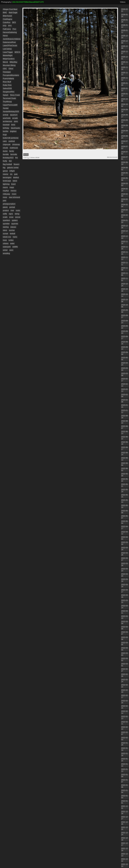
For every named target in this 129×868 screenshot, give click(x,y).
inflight (12, 171)
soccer (18, 217)
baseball (6, 125)
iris (11, 174)
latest (15, 181)
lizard (13, 184)
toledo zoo (7, 237)
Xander (6, 108)
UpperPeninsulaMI (10, 105)
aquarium (14, 115)
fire (17, 158)
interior (6, 174)
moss (5, 197)
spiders (15, 220)
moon (14, 194)
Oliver (11, 69)
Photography (6, 2)
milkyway (6, 194)
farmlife (6, 154)
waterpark (7, 247)
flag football (7, 164)
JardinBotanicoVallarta (12, 39)
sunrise (12, 230)
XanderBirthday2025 (11, 112)
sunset (5, 234)
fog (4, 168)
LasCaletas (7, 49)
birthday (6, 128)
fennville (14, 154)
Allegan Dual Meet (10, 9)
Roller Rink (7, 85)
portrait (12, 207)
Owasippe (7, 72)
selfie (5, 214)
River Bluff (7, 82)
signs (11, 214)
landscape (7, 181)
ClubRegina (7, 19)
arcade (15, 118)
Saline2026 (7, 88)
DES (14, 22)
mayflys (6, 191)
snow (11, 217)
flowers (16, 164)
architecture (7, 121)
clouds (5, 148)
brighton (13, 131)
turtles (11, 240)
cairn (5, 141)
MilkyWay (13, 62)
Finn (14, 29)
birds (13, 125)
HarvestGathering (10, 32)
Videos (123, 2)
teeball (13, 234)
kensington (7, 178)
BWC (5, 13)
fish (10, 161)
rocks (18, 211)
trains (15, 237)
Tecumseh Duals (9, 98)
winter (5, 250)
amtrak (6, 115)
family (12, 151)
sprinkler (6, 224)
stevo (5, 230)
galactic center (13, 168)
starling (6, 227)
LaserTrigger (8, 52)
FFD (5, 26)
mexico (14, 191)
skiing (17, 214)
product (6, 211)
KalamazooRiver (9, 42)
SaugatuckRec (9, 92)
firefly (5, 161)
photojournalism (9, 204)
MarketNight (8, 55)
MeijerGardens (9, 59)
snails (5, 217)
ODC (5, 69)
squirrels (15, 224)
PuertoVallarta (8, 79)
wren (11, 250)
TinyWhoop (7, 102)
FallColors (7, 29)
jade (16, 174)
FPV (10, 26)
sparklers (6, 220)
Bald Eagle (13, 13)
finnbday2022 (8, 158)
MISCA (17, 52)
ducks (5, 151)
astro (16, 121)
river (12, 211)
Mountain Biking (9, 65)
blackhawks (15, 128)
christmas (16, 145)
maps (12, 187)
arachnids (7, 118)
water (12, 243)
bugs (5, 135)
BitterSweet (7, 16)
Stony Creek (15, 95)
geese (5, 171)
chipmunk (7, 145)
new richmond (14, 197)
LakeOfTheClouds (10, 46)
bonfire (6, 131)
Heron (5, 36)
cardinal (12, 141)
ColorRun (7, 22)
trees (5, 240)
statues (13, 227)
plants (5, 207)
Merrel (5, 62)
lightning (6, 184)
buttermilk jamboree (11, 138)
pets (5, 201)
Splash (6, 95)
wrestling (6, 253)
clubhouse (14, 148)
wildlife (15, 247)
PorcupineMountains (11, 75)
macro (5, 187)
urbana (6, 243)
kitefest (16, 178)
